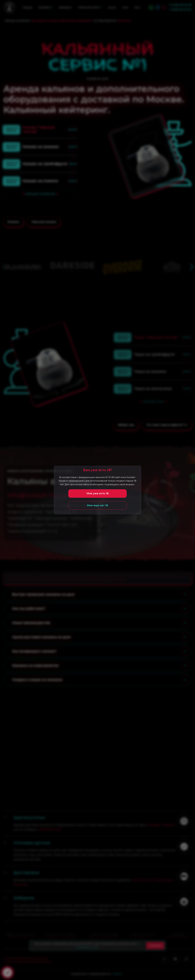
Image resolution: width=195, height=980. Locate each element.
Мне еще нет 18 (97, 505)
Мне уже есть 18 (98, 493)
